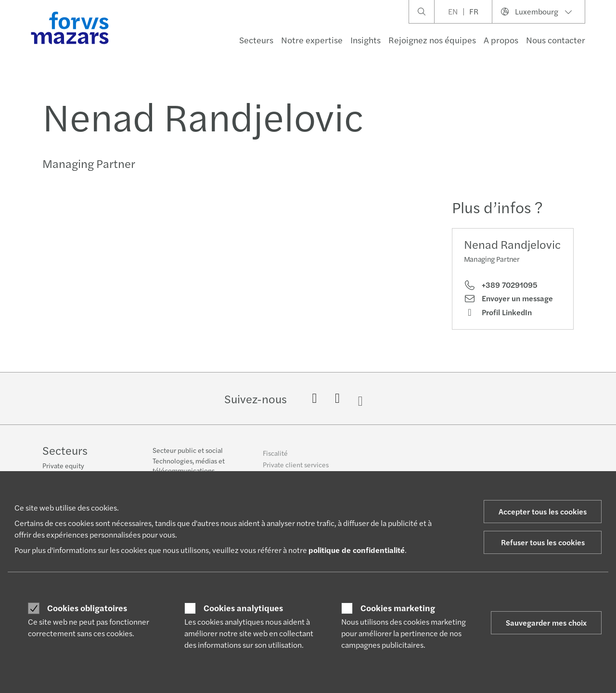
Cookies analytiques (243, 608)
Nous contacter (556, 40)
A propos (501, 40)
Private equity (63, 466)
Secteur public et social (188, 457)
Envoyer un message (508, 298)
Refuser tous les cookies (543, 542)
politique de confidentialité (357, 550)
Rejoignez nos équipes (432, 40)
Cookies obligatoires (87, 608)
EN (453, 11)
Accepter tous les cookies (543, 511)
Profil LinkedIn (498, 312)
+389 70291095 (501, 285)
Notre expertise (312, 40)
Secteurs (256, 40)
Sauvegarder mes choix (546, 622)
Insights (366, 40)
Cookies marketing (398, 608)
